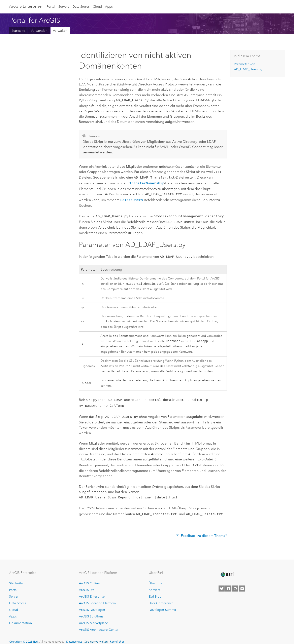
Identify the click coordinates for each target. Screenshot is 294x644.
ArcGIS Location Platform (97, 597)
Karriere (155, 584)
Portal (51, 7)
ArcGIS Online (89, 578)
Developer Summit (162, 604)
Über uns (155, 578)
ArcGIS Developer (92, 604)
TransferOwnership (147, 182)
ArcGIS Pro (87, 584)
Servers (64, 7)
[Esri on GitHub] (235, 583)
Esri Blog (155, 591)
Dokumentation (20, 617)
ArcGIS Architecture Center (99, 624)
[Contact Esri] (242, 583)
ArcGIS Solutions (91, 611)
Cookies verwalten (96, 636)
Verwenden (39, 31)
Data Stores (81, 7)
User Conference (161, 597)
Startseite (18, 31)
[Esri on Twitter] (222, 583)
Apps (109, 7)
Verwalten (60, 31)
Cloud (97, 7)
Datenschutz (74, 636)
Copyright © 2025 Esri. (24, 636)
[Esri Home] (227, 569)
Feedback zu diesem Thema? (204, 530)
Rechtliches (117, 636)
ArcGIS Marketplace (93, 617)
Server (14, 591)
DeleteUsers (132, 198)
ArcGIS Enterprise (25, 6)
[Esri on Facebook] (228, 583)
